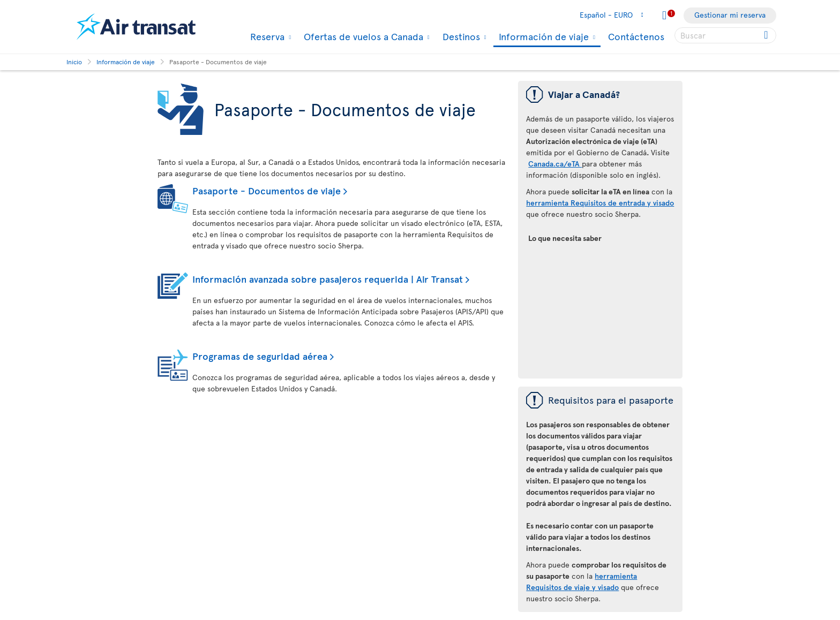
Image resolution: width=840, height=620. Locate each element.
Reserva (266, 36)
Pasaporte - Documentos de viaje (267, 190)
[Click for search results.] (767, 35)
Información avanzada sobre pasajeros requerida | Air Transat (328, 279)
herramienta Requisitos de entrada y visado (600, 203)
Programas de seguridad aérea (260, 356)
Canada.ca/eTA (555, 164)
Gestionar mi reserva (730, 15)
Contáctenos (636, 36)
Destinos (460, 36)
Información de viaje (542, 37)
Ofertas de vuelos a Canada (362, 36)
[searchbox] (725, 35)
